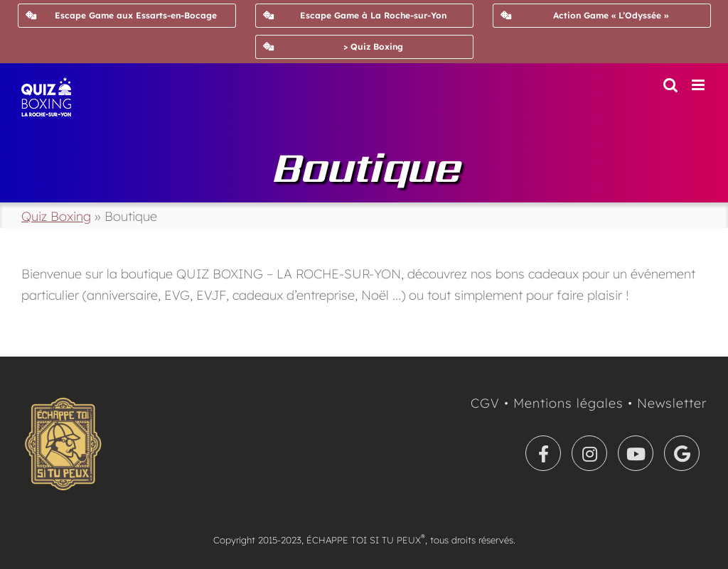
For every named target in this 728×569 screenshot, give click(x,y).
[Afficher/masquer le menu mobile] (699, 85)
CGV (485, 403)
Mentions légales (568, 403)
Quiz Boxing (56, 216)
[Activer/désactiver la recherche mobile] (670, 85)
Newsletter (672, 403)
